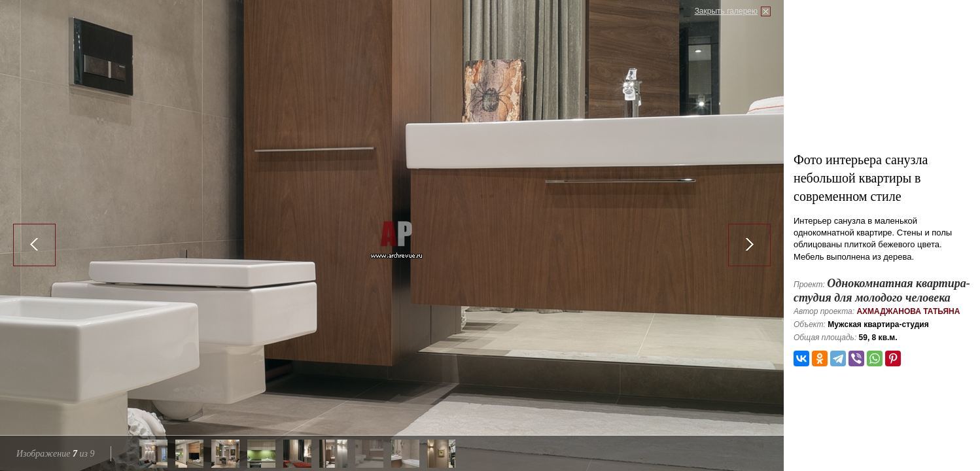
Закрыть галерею (726, 11)
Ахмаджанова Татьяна (908, 311)
